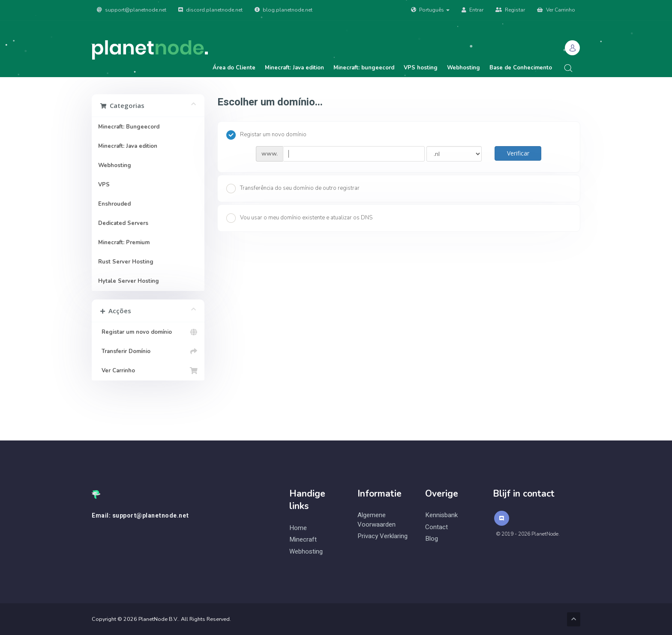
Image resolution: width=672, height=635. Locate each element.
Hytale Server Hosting (129, 281)
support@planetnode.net (132, 10)
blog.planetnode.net (283, 10)
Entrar (472, 10)
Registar (510, 10)
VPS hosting (421, 68)
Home (298, 528)
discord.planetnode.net (210, 10)
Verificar (518, 153)
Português (430, 10)
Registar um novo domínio (148, 332)
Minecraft (303, 540)
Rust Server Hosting (126, 262)
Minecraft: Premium (124, 243)
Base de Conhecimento (521, 68)
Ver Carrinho (556, 10)
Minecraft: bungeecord (364, 68)
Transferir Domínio (148, 351)
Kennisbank (441, 515)
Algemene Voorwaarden (376, 520)
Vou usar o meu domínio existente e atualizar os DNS (299, 218)
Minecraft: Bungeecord (129, 127)
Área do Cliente (234, 68)
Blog (432, 539)
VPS (104, 185)
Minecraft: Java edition (294, 68)
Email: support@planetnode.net (140, 516)
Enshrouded (114, 204)
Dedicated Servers (123, 223)
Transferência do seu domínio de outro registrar (293, 189)
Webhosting (463, 68)
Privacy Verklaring (382, 536)
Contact (436, 527)
